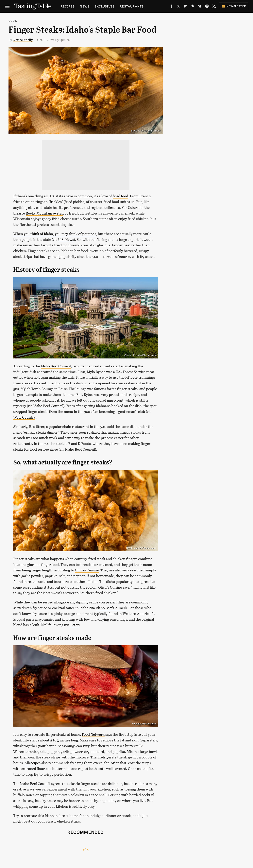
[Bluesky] (200, 7)
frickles (56, 202)
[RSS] (214, 7)
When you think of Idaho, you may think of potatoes (55, 234)
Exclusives (105, 6)
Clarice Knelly (23, 40)
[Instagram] (207, 7)
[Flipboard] (186, 7)
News (85, 6)
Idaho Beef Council (56, 366)
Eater (75, 625)
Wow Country (24, 417)
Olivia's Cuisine (87, 570)
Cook (13, 21)
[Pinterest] (193, 7)
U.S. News (66, 239)
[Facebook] (171, 7)
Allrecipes (33, 763)
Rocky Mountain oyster (44, 213)
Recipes (68, 6)
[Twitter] (178, 7)
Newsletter (234, 6)
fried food (120, 196)
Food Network (93, 734)
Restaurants (132, 6)
